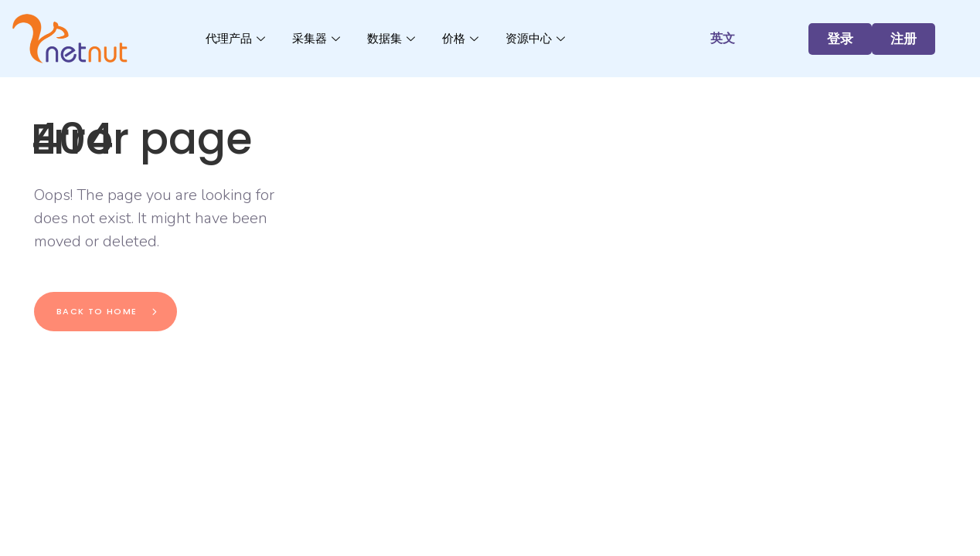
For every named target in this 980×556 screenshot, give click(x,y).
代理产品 (237, 38)
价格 (462, 38)
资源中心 (537, 38)
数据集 (393, 38)
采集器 (318, 38)
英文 (723, 38)
